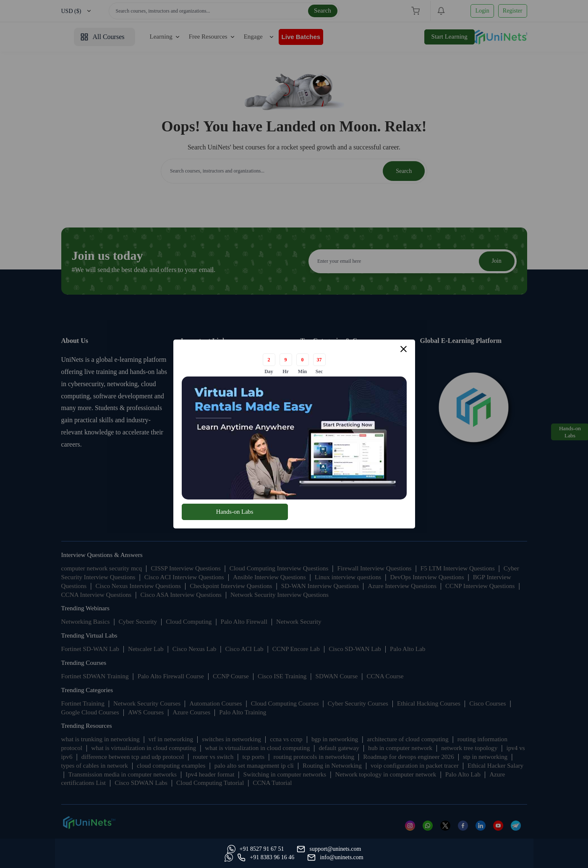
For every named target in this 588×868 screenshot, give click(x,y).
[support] (163, 858)
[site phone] (429, 858)
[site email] (499, 858)
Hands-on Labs (234, 512)
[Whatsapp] (90, 858)
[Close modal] (404, 350)
